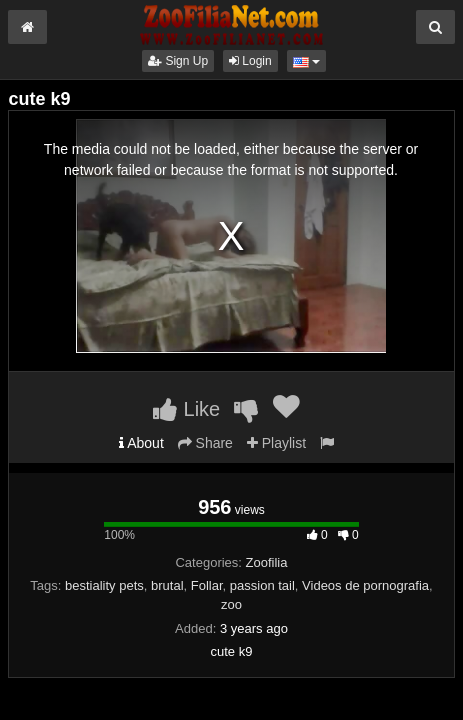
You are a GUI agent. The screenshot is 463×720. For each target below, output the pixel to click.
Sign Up (178, 61)
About (141, 443)
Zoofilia (267, 562)
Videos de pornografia (365, 585)
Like (186, 409)
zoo (231, 604)
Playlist (276, 443)
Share (205, 443)
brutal (167, 585)
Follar (207, 585)
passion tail (262, 585)
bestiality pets (104, 585)
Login (250, 61)
